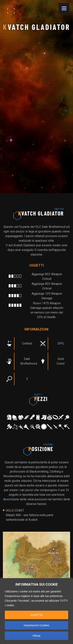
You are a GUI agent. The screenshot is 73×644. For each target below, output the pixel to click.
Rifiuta (37, 636)
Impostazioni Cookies (36, 625)
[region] (36, 611)
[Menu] (64, 8)
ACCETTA (36, 615)
